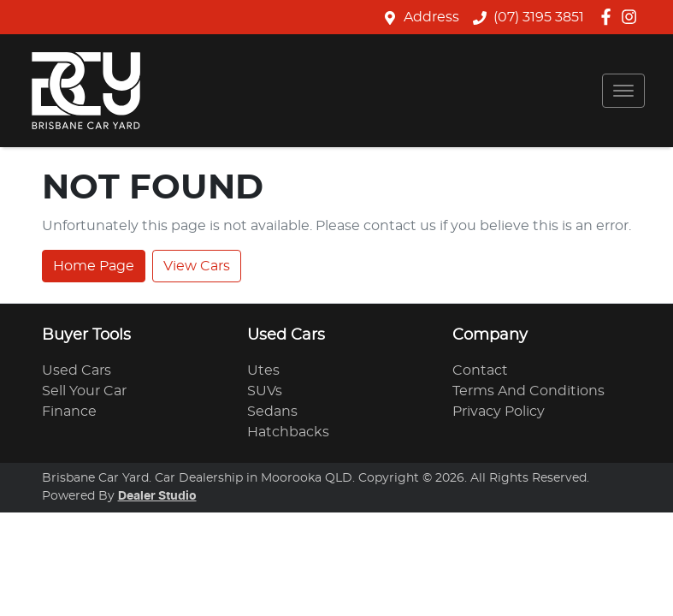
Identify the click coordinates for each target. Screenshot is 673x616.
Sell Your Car (84, 391)
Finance (69, 412)
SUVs (265, 391)
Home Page (94, 266)
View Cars (197, 266)
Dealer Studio (157, 496)
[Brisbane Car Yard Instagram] (632, 17)
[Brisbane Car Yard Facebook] (609, 17)
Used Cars (77, 370)
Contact (480, 370)
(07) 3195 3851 (539, 17)
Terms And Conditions (528, 391)
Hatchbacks (288, 432)
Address (431, 17)
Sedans (272, 412)
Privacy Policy (499, 412)
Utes (263, 370)
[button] (623, 91)
